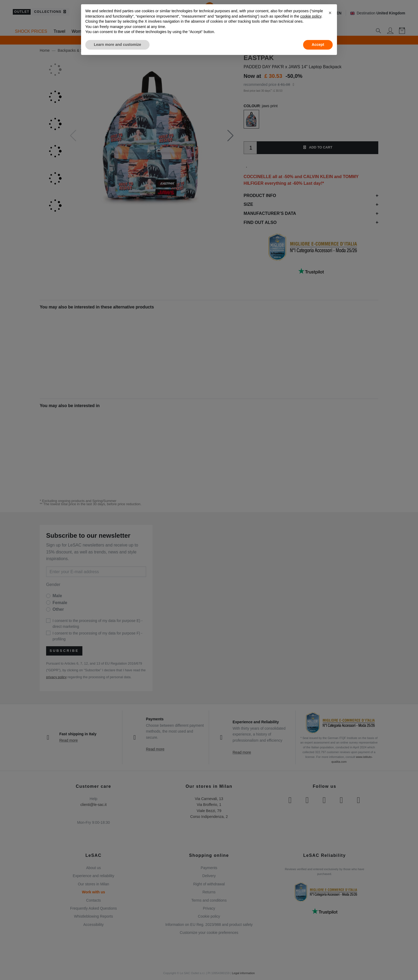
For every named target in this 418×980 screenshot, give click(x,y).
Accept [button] (318, 45)
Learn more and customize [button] (117, 45)
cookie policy (311, 16)
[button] (330, 13)
